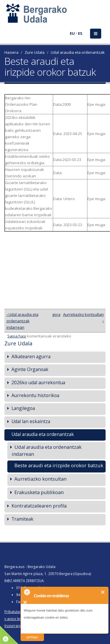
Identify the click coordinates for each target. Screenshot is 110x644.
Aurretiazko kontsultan (40, 479)
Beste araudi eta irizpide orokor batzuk (59, 465)
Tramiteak (22, 519)
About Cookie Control (27, 592)
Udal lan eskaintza (31, 421)
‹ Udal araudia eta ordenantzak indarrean (22, 321)
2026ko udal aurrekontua (38, 382)
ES (80, 33)
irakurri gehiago (32, 633)
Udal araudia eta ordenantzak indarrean (47, 450)
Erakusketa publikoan (39, 492)
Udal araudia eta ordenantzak (78, 52)
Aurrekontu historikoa (35, 395)
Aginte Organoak (30, 369)
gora (54, 314)
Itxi (103, 592)
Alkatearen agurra (31, 356)
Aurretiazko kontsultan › (83, 318)
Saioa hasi (17, 336)
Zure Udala (35, 52)
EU (72, 33)
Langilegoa (23, 408)
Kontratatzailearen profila (39, 506)
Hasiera (11, 52)
